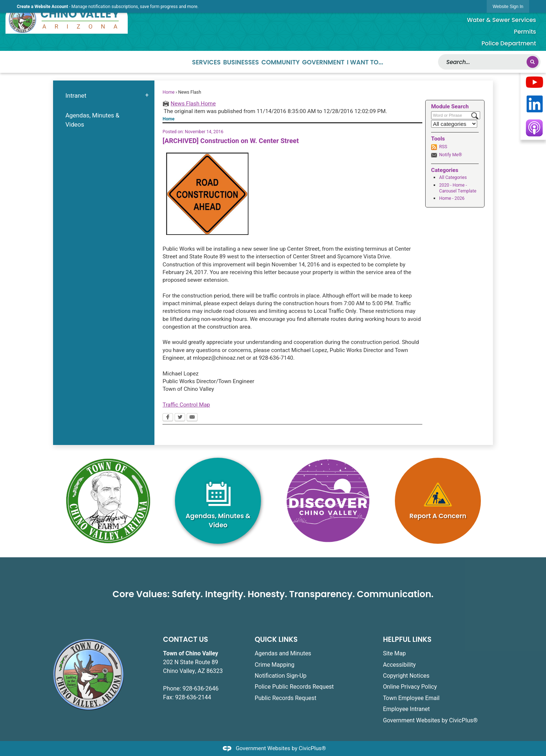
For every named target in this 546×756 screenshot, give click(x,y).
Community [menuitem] (281, 62)
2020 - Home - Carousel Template (458, 188)
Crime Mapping (274, 665)
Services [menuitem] (206, 62)
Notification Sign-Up (281, 676)
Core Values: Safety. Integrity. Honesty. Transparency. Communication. (273, 594)
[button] (532, 62)
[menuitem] (104, 96)
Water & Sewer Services (502, 20)
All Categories (453, 177)
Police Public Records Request (294, 687)
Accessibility (399, 665)
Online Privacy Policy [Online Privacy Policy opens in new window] (410, 687)
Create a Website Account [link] (42, 7)
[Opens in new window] (534, 83)
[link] (508, 6)
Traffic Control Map (186, 405)
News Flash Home (193, 104)
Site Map (394, 654)
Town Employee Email (411, 698)
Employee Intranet (406, 709)
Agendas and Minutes (283, 654)
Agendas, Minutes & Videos (93, 120)
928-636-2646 (201, 689)
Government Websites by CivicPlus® (430, 721)
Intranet (76, 96)
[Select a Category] (454, 124)
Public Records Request (285, 698)
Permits (525, 32)
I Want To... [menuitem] (365, 62)
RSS (443, 147)
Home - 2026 (452, 198)
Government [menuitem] (324, 62)
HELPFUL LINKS (407, 639)
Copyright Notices (406, 676)
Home (169, 92)
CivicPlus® (312, 748)
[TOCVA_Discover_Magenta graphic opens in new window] (328, 501)
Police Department (509, 43)
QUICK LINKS (276, 639)
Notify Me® (450, 155)
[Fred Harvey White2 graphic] (108, 501)
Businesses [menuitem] (241, 62)
